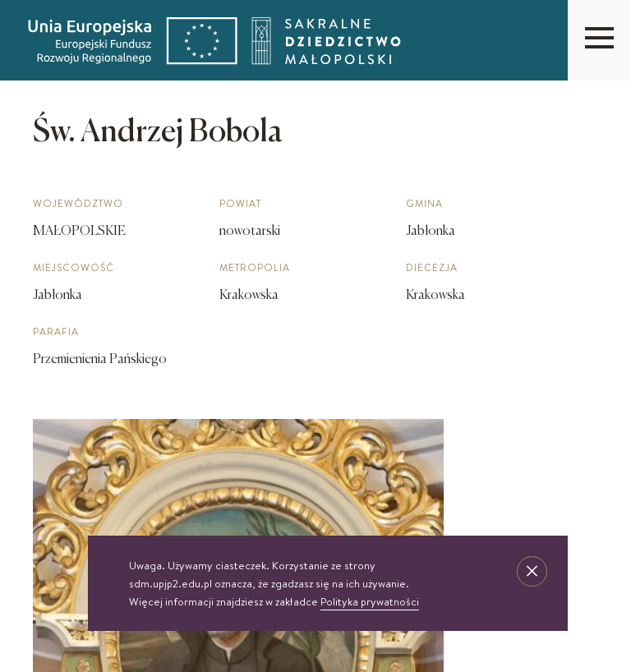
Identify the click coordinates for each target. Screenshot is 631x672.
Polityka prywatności (370, 601)
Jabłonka (58, 296)
